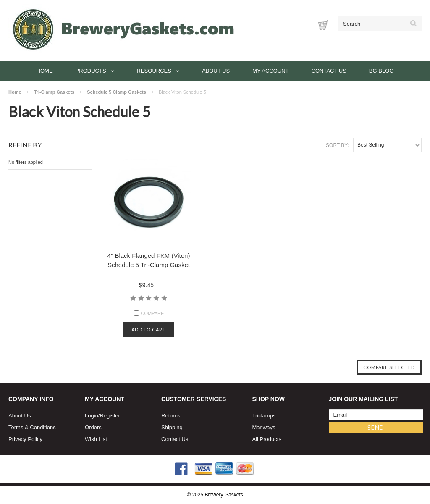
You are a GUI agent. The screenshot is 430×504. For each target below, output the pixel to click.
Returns (171, 416)
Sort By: (337, 145)
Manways (264, 427)
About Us (216, 71)
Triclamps (264, 416)
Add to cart (149, 329)
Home (45, 71)
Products (95, 71)
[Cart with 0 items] (323, 25)
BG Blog (381, 71)
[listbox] (387, 145)
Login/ (92, 416)
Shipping (172, 427)
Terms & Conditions (32, 427)
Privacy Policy (25, 439)
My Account (270, 71)
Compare (149, 313)
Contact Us (329, 71)
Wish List (96, 439)
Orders (93, 427)
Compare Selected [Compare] (389, 367)
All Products (267, 439)
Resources (158, 71)
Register (110, 416)
